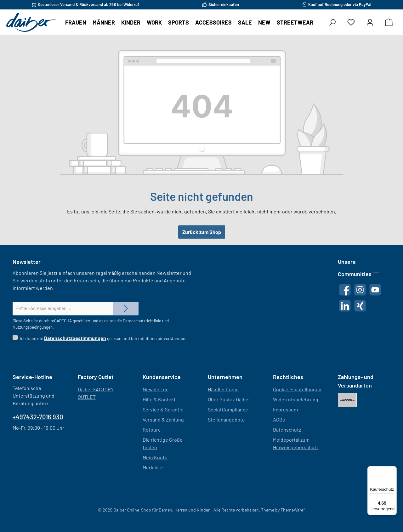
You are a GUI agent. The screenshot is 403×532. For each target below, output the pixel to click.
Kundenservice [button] (162, 377)
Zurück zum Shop (202, 232)
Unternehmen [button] (225, 377)
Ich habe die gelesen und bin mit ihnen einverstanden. (103, 338)
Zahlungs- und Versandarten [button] (356, 381)
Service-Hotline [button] (32, 377)
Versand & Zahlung (163, 419)
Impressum (285, 409)
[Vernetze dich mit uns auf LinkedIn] (345, 306)
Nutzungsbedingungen (33, 327)
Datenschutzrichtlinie (142, 321)
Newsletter (155, 389)
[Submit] (126, 309)
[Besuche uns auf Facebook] (345, 290)
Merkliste (153, 467)
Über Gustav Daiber (229, 399)
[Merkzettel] (351, 23)
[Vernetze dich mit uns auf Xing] (360, 306)
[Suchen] (332, 23)
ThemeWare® (293, 510)
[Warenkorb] (389, 23)
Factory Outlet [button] (96, 377)
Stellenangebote (226, 419)
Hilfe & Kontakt (159, 399)
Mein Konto (155, 457)
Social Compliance (228, 409)
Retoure (152, 430)
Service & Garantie (163, 409)
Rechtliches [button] (288, 377)
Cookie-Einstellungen (297, 389)
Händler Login (223, 389)
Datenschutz (287, 430)
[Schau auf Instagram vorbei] (360, 290)
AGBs (279, 419)
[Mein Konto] (370, 23)
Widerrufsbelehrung (296, 399)
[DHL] (347, 400)
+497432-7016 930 (38, 417)
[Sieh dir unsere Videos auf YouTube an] (375, 290)
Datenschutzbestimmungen (75, 338)
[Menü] (393, 470)
